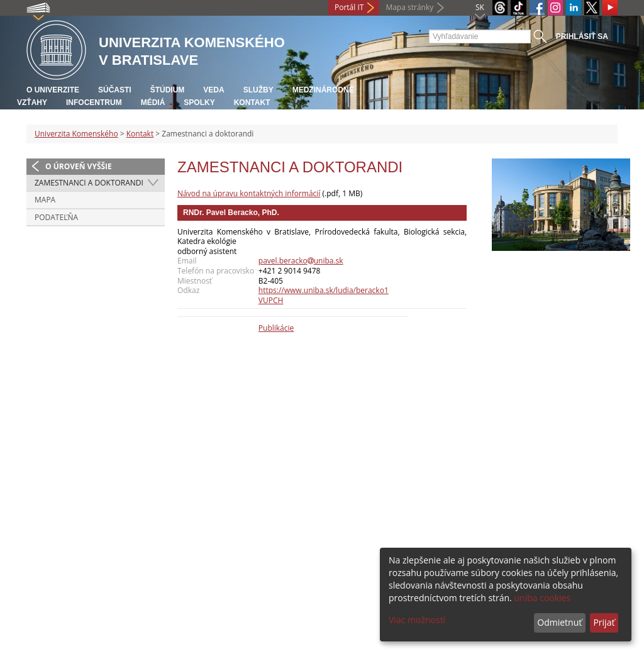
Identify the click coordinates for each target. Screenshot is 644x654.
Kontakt (252, 103)
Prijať (604, 622)
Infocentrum (94, 103)
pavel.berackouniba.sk (301, 261)
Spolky (199, 103)
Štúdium (168, 90)
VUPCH (271, 300)
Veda (214, 90)
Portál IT (349, 7)
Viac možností (417, 620)
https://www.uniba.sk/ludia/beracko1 (324, 290)
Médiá (153, 103)
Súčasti (115, 90)
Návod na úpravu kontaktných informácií (249, 193)
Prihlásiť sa (582, 36)
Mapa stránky (409, 7)
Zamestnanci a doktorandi (89, 183)
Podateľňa (56, 217)
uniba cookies (542, 598)
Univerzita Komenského (76, 134)
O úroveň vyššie (79, 166)
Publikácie (276, 328)
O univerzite (53, 90)
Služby (258, 90)
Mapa (45, 200)
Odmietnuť (559, 622)
